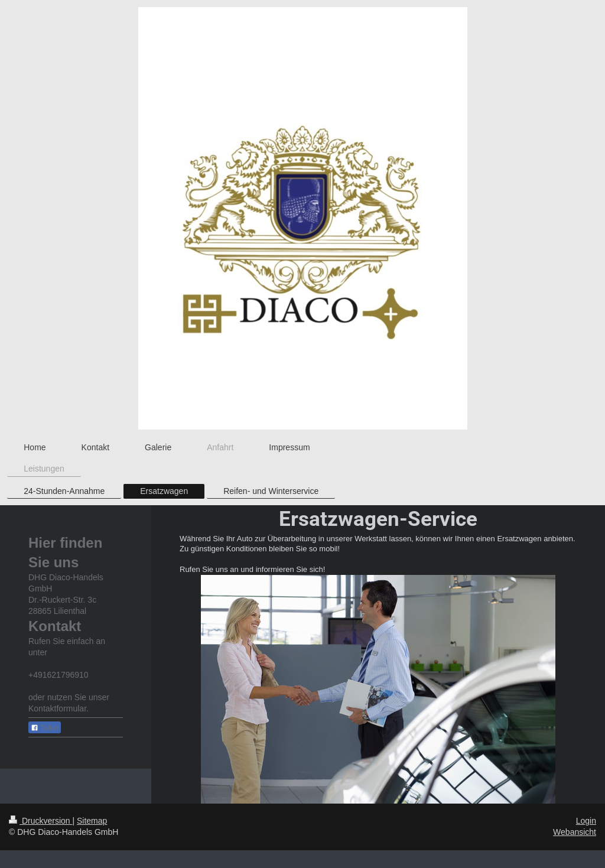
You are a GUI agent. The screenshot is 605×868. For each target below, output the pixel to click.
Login (586, 821)
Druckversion (40, 821)
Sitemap (92, 821)
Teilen (45, 728)
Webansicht (575, 832)
